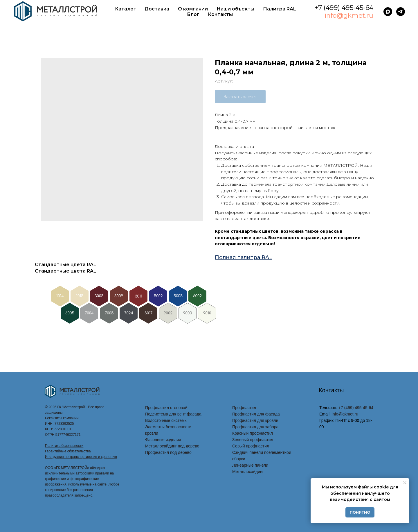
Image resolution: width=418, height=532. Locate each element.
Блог (193, 14)
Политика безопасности (64, 446)
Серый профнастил (251, 446)
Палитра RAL (280, 9)
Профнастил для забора (255, 427)
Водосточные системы (166, 420)
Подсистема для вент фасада (173, 414)
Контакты (220, 14)
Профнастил (244, 408)
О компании (193, 9)
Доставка (157, 9)
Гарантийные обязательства (68, 451)
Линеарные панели (250, 465)
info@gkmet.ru (349, 16)
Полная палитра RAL (244, 257)
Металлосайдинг (248, 472)
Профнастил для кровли (255, 420)
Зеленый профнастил (253, 440)
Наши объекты (235, 9)
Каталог (125, 9)
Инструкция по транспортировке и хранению (81, 457)
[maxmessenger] (388, 12)
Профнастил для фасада (256, 414)
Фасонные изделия (163, 440)
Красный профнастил (253, 433)
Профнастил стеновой (166, 408)
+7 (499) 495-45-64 (344, 8)
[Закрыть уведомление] (405, 483)
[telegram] (401, 12)
